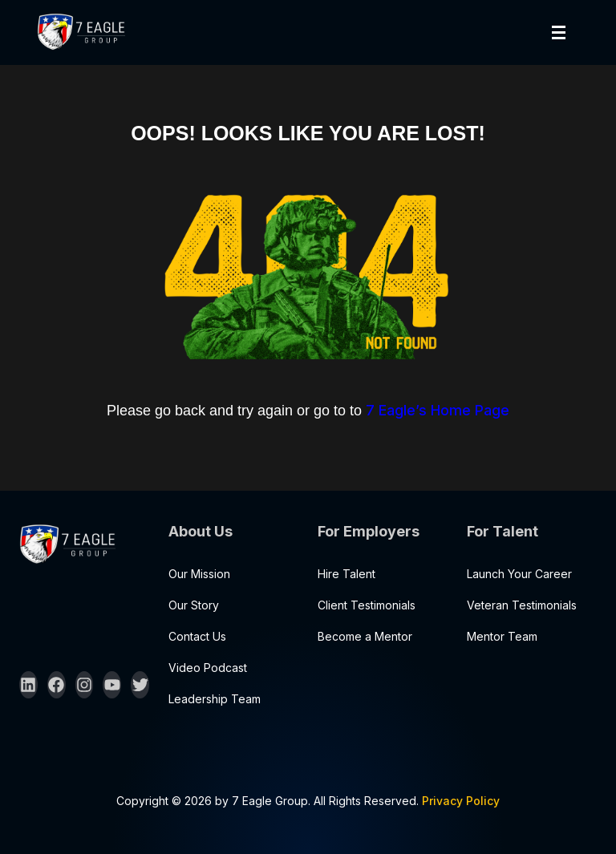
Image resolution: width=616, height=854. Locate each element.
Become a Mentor (365, 636)
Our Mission (199, 574)
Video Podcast (208, 668)
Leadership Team (215, 699)
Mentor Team (502, 636)
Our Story (194, 605)
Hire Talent (346, 574)
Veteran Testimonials (522, 605)
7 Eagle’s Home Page (438, 410)
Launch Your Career (519, 574)
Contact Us (197, 636)
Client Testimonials (367, 605)
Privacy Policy (461, 801)
